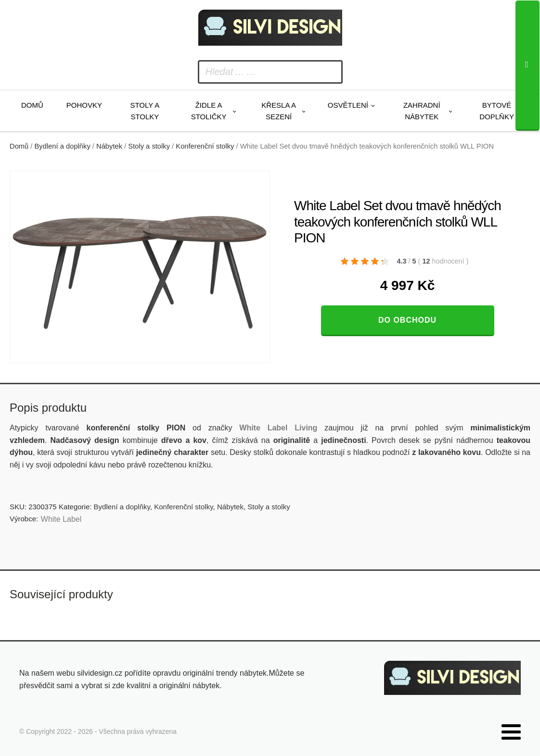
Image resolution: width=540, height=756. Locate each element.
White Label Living (278, 428)
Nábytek (109, 146)
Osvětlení (348, 105)
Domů (32, 105)
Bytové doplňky (497, 111)
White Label (61, 519)
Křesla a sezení (279, 111)
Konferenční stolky (205, 146)
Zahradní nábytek (422, 111)
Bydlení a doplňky (63, 146)
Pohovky (84, 105)
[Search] (527, 66)
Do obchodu (407, 320)
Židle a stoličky (209, 111)
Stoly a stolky (145, 111)
